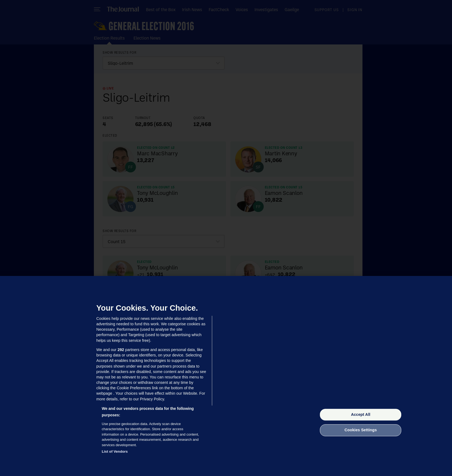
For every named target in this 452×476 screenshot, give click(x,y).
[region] (226, 376)
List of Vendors (115, 451)
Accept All (361, 414)
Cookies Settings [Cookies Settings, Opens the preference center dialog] (361, 430)
